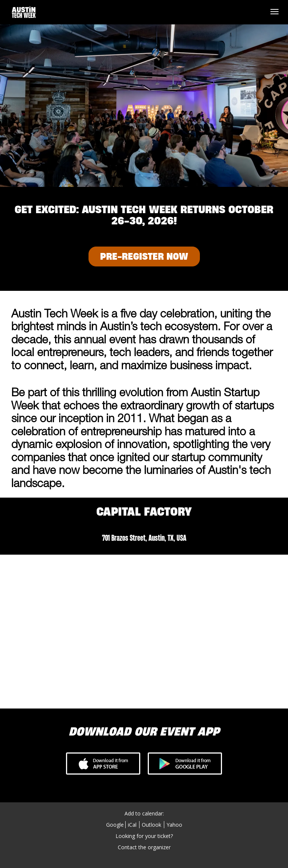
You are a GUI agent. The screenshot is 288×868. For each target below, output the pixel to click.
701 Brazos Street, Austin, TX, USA (144, 538)
